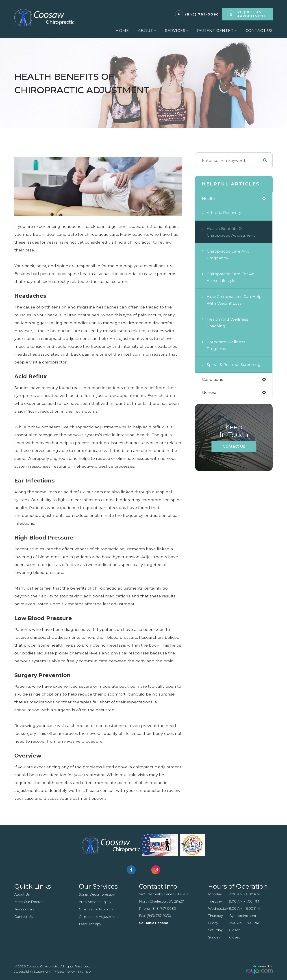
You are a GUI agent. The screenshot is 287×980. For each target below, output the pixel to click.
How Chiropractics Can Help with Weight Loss (235, 300)
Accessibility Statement (32, 971)
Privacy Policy (64, 971)
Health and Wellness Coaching (228, 323)
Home (122, 31)
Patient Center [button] (217, 31)
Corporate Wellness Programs (226, 345)
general (210, 393)
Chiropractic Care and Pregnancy (229, 255)
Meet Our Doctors (30, 902)
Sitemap (84, 971)
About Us (22, 894)
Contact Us (259, 31)
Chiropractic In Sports (97, 909)
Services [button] (177, 31)
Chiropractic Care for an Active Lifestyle (231, 277)
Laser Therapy (90, 924)
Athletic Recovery (224, 213)
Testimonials (24, 909)
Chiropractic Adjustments (100, 917)
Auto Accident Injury (96, 902)
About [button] (147, 31)
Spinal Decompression (97, 894)
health (209, 198)
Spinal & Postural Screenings (235, 365)
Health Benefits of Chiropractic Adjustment (231, 232)
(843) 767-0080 (202, 14)
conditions (213, 380)
